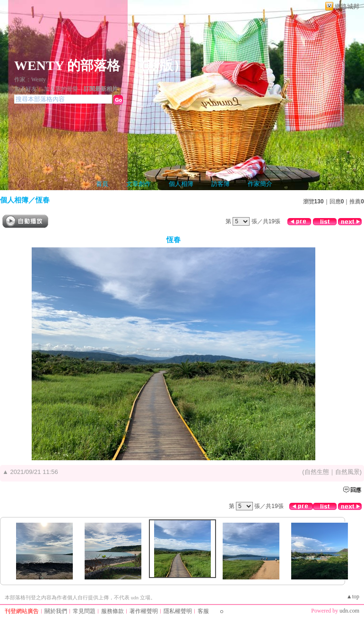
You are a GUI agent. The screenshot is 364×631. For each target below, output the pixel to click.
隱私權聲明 (178, 611)
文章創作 (139, 184)
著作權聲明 (144, 611)
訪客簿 (221, 184)
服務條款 (113, 611)
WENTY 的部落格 (67, 66)
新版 (160, 66)
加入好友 (26, 89)
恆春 (43, 200)
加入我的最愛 (61, 89)
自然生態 (317, 472)
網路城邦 (347, 6)
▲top (353, 596)
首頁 (102, 184)
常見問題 (84, 611)
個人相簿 (181, 184)
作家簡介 (260, 184)
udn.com (349, 611)
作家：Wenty (30, 79)
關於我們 (56, 611)
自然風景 (347, 472)
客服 (203, 611)
